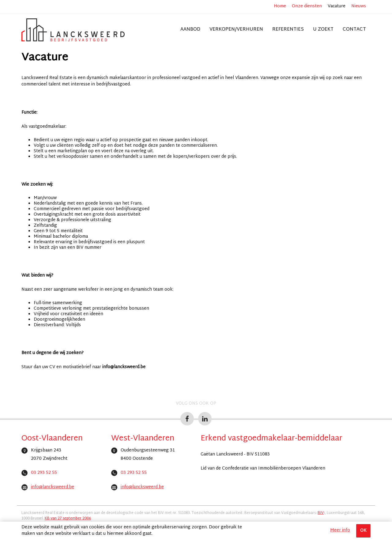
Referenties (288, 29)
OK (363, 531)
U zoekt (323, 29)
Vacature (337, 6)
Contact (354, 29)
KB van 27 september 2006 (68, 519)
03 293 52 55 (44, 473)
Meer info (340, 531)
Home (280, 6)
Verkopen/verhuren (236, 29)
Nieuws (359, 6)
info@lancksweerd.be (53, 487)
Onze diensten (307, 6)
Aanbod (190, 29)
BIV (321, 513)
